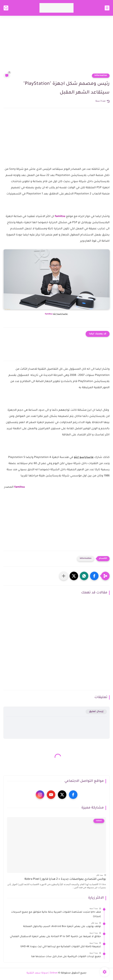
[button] (94, 576)
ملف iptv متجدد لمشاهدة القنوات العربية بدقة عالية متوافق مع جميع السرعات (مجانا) (56, 915)
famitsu (60, 216)
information (101, 76)
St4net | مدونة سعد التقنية (42, 973)
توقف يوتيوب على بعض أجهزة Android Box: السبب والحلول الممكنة (62, 927)
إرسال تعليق (96, 712)
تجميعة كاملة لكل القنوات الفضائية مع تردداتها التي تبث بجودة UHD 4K (61, 947)
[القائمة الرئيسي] (107, 8)
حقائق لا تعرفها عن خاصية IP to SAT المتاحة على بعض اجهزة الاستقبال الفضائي (55, 937)
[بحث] (6, 8)
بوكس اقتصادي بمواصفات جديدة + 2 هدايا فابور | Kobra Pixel (65, 879)
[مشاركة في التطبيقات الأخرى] (64, 576)
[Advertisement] (56, 47)
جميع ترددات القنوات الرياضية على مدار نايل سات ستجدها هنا (66, 957)
